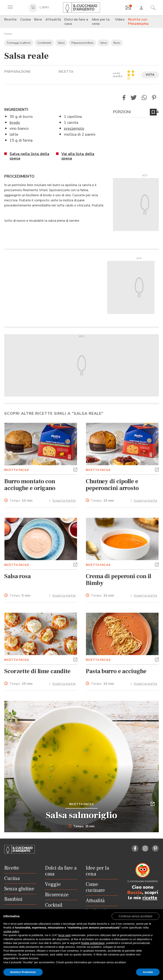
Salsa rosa (18, 576)
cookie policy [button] (11, 931)
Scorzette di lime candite (37, 671)
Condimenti (44, 43)
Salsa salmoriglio (81, 815)
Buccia (135, 892)
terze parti (65, 935)
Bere (38, 19)
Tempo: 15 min (82, 826)
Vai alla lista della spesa (78, 156)
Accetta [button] (148, 972)
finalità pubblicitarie (93, 943)
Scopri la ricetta (64, 501)
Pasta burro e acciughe (116, 671)
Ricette (11, 19)
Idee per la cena (101, 22)
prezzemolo (74, 128)
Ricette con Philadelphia (138, 22)
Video (120, 19)
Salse (61, 43)
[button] (124, 98)
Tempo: (21, 501)
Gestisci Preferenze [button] (23, 972)
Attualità (53, 19)
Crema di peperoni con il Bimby (118, 580)
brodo (15, 122)
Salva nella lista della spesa (29, 156)
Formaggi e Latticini (19, 43)
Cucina (25, 19)
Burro (117, 43)
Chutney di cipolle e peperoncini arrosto (112, 485)
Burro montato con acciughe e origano (30, 485)
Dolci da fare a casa (76, 22)
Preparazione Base (82, 43)
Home (8, 34)
